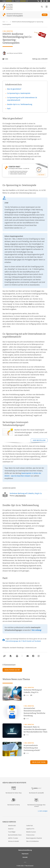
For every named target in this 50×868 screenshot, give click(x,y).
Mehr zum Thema (39, 762)
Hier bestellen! (39, 440)
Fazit (9, 109)
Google (8, 1)
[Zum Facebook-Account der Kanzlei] (33, 656)
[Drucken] (17, 656)
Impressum (25, 854)
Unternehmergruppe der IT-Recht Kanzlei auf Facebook (23, 641)
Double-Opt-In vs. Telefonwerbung (20, 104)
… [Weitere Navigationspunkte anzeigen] (9, 22)
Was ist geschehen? (14, 89)
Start (4, 22)
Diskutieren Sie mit (12, 670)
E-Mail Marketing (8, 31)
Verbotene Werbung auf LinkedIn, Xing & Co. (26, 493)
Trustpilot (21, 1)
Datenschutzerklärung (25, 850)
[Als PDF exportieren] (11, 656)
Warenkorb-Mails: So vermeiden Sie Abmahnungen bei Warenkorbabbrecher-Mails (35, 729)
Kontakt (25, 857)
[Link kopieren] (4, 656)
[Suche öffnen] (42, 7)
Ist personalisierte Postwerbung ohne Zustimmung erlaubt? (32, 748)
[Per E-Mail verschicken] (27, 656)
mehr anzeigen (43, 811)
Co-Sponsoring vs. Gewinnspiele (19, 93)
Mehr (45, 15)
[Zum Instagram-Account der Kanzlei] (39, 656)
